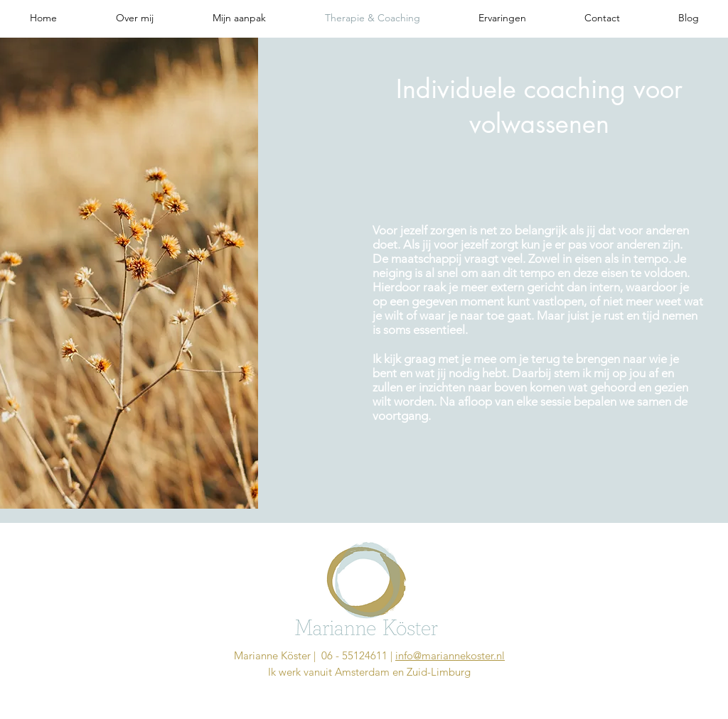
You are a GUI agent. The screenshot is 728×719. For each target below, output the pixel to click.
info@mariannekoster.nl (450, 655)
